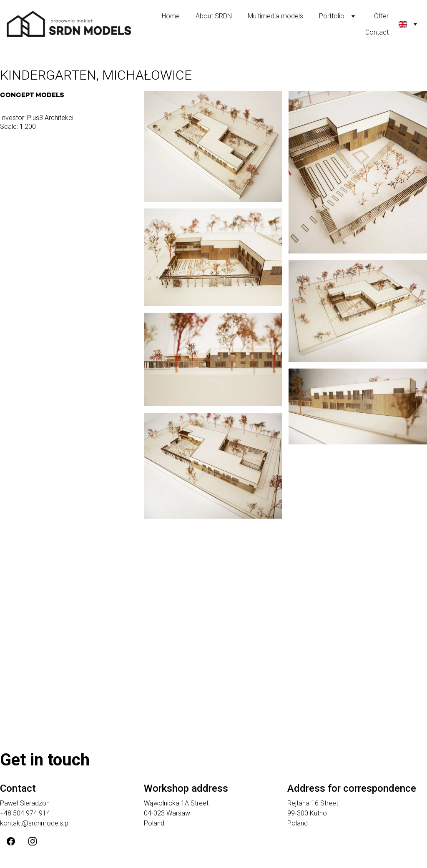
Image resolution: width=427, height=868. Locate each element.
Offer (381, 16)
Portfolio (332, 16)
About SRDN (214, 16)
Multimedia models (275, 16)
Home (171, 16)
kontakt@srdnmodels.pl (35, 823)
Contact (377, 32)
